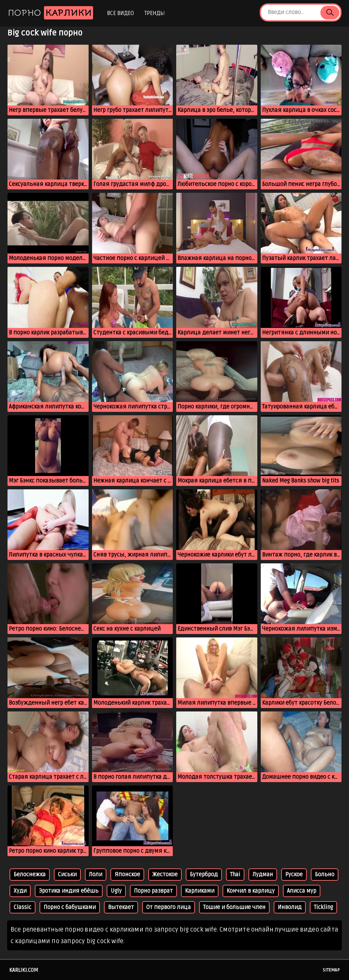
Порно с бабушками (70, 907)
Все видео (120, 13)
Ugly (116, 891)
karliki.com (24, 970)
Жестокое (165, 875)
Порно (50, 13)
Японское (127, 875)
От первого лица (169, 907)
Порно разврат (153, 891)
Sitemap (331, 970)
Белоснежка (30, 875)
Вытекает (121, 907)
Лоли (96, 875)
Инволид (290, 907)
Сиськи (67, 875)
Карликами (200, 891)
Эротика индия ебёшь (69, 891)
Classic (22, 907)
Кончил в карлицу (251, 891)
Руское (294, 875)
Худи (20, 891)
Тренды (155, 13)
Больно (325, 875)
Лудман (263, 875)
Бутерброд (204, 875)
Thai (235, 875)
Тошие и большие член (234, 907)
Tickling (323, 907)
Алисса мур (302, 891)
